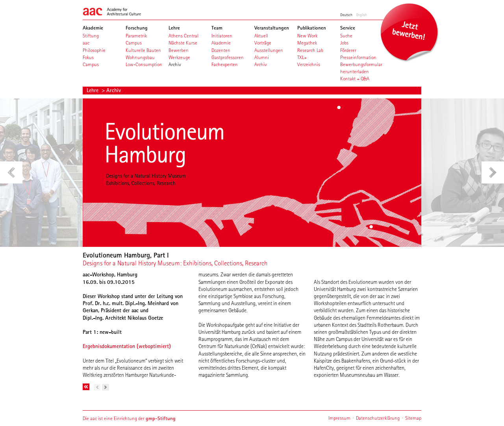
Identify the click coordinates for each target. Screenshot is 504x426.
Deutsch (346, 15)
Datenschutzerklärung (378, 418)
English (362, 15)
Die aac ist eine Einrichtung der (129, 418)
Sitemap (413, 418)
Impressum (339, 418)
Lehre (93, 90)
